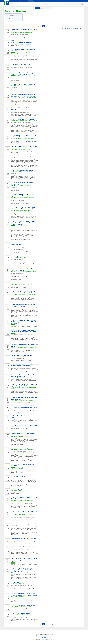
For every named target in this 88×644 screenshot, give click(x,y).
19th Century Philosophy (32, 100)
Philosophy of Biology (18, 143)
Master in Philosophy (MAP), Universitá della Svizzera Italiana (24, 272)
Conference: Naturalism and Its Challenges (22, 119)
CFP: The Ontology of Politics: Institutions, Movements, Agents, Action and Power (22, 42)
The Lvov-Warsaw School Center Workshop (20, 229)
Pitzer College (18, 325)
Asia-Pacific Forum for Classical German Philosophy (22, 503)
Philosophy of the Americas (24, 337)
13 (38, 26)
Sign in (82, 1)
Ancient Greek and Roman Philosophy (29, 102)
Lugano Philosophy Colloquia (17, 273)
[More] (60, 4)
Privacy (44, 637)
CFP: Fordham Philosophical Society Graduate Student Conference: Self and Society (23, 434)
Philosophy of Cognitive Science (22, 128)
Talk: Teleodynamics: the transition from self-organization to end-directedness (23, 195)
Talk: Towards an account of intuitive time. (23, 283)
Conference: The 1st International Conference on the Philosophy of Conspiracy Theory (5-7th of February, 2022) (24, 322)
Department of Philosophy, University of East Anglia (22, 284)
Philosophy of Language (25, 141)
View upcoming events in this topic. (14, 18)
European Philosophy (29, 218)
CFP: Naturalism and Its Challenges (20, 448)
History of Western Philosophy (20, 36)
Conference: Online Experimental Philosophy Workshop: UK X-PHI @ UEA (23, 376)
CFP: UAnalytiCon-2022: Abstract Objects (22, 170)
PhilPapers (13, 1)
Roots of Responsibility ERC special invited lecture (22, 585)
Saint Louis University (15, 111)
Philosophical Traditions (22, 480)
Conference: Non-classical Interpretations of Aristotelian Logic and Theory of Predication (23, 95)
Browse (45, 4)
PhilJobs (36, 1)
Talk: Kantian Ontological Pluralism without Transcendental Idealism (23, 269)
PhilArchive (24, 1)
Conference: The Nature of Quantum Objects (23, 605)
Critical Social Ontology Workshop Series (20, 113)
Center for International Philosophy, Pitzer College (25, 563)
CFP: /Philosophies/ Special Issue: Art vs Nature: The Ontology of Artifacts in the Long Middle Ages (24, 539)
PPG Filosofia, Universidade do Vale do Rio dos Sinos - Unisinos (24, 573)
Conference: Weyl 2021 (17, 489)
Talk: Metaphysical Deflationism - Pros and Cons (24, 84)
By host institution (44, 8)
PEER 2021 (13, 516)
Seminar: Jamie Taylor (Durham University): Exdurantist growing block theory (22, 74)
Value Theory (30, 132)
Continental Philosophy (19, 218)
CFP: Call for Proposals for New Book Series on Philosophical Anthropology (23, 305)
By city (51, 8)
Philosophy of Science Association (18, 597)
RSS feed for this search (67, 27)
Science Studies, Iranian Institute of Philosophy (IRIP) (26, 121)
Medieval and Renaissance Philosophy (19, 103)
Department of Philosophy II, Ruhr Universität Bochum (22, 401)
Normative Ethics (32, 164)
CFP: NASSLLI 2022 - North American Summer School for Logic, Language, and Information (25, 365)
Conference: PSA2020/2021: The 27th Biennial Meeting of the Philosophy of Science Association (24, 594)
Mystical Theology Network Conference (20, 34)
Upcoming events (14, 4)
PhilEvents (31, 1)
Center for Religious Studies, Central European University (23, 138)
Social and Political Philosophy (26, 68)
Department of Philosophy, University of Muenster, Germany (24, 294)
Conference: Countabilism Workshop (21, 613)
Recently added (23, 4)
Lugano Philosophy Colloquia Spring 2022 (20, 55)
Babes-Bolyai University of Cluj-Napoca (23, 86)
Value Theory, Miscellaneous (30, 166)
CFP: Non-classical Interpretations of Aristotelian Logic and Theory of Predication (24, 385)
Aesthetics (25, 313)
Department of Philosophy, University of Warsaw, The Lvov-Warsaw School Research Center (24, 226)
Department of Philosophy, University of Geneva (21, 149)
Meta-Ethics (26, 164)
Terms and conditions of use (44, 636)
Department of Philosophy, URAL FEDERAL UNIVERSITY (22, 172)
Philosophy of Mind (21, 125)
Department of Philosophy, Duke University (20, 357)
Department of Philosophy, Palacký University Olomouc (22, 548)
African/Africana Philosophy (31, 336)
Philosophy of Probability (22, 238)
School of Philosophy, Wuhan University (19, 66)
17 (50, 26)
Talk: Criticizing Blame (17, 582)
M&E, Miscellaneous (27, 159)
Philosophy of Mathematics (17, 61)
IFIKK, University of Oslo (16, 490)
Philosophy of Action (30, 175)
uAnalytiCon (14, 173)
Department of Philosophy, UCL (17, 584)
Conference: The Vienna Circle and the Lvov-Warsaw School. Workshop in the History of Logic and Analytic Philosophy (24, 223)
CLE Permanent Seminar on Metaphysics (20, 79)
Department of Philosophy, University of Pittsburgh (21, 514)
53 (53, 26)
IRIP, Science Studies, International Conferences (21, 122)
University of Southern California (18, 367)
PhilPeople (19, 1)
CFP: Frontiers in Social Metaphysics (20, 65)
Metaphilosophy (23, 124)
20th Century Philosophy (16, 102)
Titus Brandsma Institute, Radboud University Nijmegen (22, 32)
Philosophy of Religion (21, 37)
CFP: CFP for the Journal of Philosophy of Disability (24, 156)
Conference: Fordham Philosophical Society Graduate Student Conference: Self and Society (24, 331)
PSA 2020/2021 (14, 598)
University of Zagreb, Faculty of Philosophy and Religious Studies (24, 527)
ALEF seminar (14, 88)
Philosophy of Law (33, 165)
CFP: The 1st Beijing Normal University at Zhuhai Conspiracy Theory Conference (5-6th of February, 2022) (25, 560)
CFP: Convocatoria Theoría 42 (19, 476)
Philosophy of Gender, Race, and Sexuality (20, 165)
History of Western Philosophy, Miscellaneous (24, 158)
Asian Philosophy (14, 337)
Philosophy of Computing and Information (20, 237)
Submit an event (53, 4)
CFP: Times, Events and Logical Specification (22, 547)
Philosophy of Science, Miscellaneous (19, 132)
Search (40, 4)
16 (47, 26)
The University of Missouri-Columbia (18, 257)
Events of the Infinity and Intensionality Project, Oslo (22, 618)
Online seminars (33, 4)
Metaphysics (14, 37)
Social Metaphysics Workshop (17, 359)
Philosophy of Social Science (26, 44)
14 (41, 26)
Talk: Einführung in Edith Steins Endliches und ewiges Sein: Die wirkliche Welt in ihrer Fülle (23, 208)
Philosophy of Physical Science (17, 130)
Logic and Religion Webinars (17, 259)
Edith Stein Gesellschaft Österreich (22, 210)
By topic (38, 8)
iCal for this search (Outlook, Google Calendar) (72, 28)
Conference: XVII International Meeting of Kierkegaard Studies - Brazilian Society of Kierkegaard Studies (22, 570)
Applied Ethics (20, 164)
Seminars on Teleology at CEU (17, 200)
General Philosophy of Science (22, 160)
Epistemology (30, 36)
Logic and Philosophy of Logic (32, 60)
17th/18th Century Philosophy (20, 100)
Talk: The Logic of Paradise (18, 256)
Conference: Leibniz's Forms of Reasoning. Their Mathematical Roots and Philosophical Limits (24, 292)
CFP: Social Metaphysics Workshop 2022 (21, 355)
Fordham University (19, 333)
